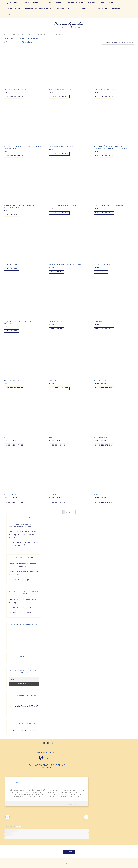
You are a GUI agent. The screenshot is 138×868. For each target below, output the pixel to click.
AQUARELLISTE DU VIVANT (24, 695)
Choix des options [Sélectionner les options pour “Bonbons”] (14, 445)
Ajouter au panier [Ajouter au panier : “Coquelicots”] (104, 329)
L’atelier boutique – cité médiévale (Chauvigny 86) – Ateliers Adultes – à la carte (23, 535)
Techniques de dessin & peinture (38, 34)
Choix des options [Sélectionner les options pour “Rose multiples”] (14, 502)
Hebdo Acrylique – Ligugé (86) (21, 579)
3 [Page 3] (69, 512)
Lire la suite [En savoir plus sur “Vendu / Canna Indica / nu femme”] (56, 272)
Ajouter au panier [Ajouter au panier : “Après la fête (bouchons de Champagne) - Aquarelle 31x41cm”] (104, 156)
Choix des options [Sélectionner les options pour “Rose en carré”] (104, 445)
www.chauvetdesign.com (77, 863)
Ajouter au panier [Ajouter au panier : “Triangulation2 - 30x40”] (15, 97)
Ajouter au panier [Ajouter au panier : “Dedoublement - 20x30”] (104, 97)
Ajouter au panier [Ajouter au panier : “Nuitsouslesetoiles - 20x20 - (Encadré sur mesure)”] (15, 156)
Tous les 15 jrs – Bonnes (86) (21, 608)
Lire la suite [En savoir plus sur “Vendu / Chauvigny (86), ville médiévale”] (12, 331)
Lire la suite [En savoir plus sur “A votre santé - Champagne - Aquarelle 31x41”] (12, 215)
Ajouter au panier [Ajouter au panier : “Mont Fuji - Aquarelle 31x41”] (59, 213)
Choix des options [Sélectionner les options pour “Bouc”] (59, 445)
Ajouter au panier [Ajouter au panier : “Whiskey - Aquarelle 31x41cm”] (104, 213)
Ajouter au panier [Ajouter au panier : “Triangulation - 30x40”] (59, 97)
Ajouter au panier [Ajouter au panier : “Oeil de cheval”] (15, 388)
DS (17, 783)
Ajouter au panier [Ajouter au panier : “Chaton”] (59, 388)
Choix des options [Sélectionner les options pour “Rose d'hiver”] (104, 388)
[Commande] (118, 43)
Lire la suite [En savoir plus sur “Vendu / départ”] (12, 269)
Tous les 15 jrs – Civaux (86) (20, 613)
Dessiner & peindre (69, 24)
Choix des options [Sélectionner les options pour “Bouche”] (104, 502)
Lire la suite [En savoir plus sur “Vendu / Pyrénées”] (101, 272)
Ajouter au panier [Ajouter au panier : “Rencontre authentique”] (59, 154)
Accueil (7, 34)
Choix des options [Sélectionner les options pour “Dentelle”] (59, 502)
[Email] (24, 680)
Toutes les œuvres (18, 34)
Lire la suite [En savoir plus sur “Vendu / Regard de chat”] (56, 329)
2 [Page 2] (67, 512)
